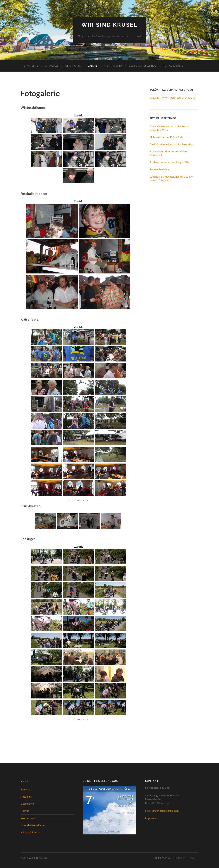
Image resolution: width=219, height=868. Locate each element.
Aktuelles (52, 66)
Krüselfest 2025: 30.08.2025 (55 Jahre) (172, 98)
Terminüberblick (159, 169)
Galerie (93, 66)
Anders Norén (177, 858)
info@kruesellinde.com (165, 811)
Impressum (152, 818)
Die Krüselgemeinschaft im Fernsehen (171, 144)
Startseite (31, 66)
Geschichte (73, 66)
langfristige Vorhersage (110, 831)
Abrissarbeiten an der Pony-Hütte (169, 162)
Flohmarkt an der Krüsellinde (166, 137)
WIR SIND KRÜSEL (110, 25)
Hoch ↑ (194, 858)
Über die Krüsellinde (143, 66)
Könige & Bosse (173, 66)
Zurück (78, 116)
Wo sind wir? (113, 66)
